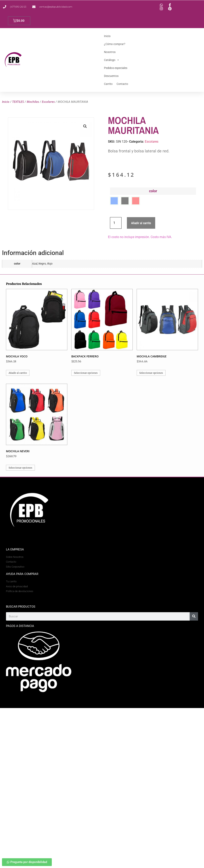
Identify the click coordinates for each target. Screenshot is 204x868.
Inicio (107, 36)
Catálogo (112, 60)
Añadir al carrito (141, 225)
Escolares (48, 102)
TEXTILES (18, 102)
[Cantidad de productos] (116, 225)
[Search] (194, 618)
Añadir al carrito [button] (18, 374)
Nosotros (110, 52)
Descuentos (111, 76)
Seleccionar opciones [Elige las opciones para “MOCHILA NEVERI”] (20, 469)
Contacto (122, 84)
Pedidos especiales (116, 68)
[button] (85, 126)
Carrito (108, 84)
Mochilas (33, 102)
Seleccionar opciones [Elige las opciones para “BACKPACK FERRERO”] (86, 374)
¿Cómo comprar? (115, 44)
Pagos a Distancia (20, 628)
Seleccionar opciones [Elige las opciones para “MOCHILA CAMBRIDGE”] (151, 374)
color (153, 191)
